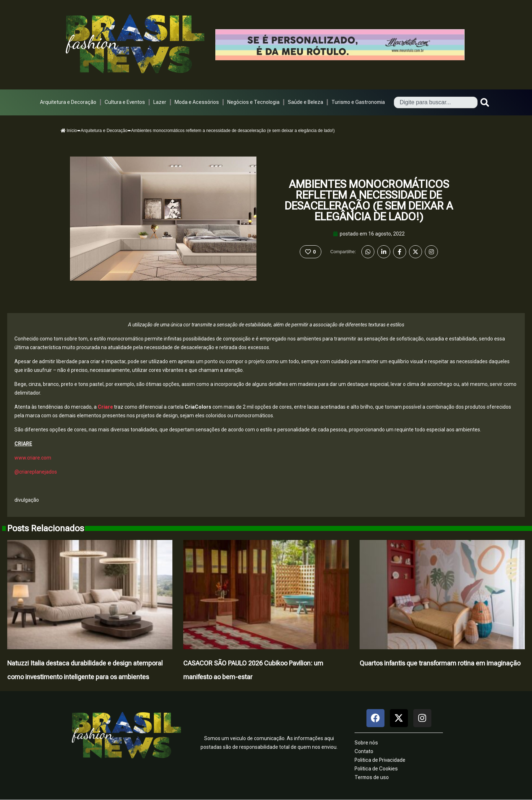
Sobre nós (366, 743)
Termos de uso (372, 777)
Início (69, 131)
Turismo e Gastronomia (358, 102)
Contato (364, 751)
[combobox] (436, 102)
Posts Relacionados (46, 528)
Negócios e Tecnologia (253, 102)
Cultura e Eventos (125, 102)
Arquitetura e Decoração (68, 102)
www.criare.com (33, 458)
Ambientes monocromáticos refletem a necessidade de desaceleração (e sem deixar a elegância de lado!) (369, 200)
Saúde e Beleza (305, 102)
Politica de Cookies (376, 769)
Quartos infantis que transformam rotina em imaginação (440, 663)
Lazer (160, 102)
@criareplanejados (36, 472)
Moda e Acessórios (197, 102)
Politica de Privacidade (380, 760)
